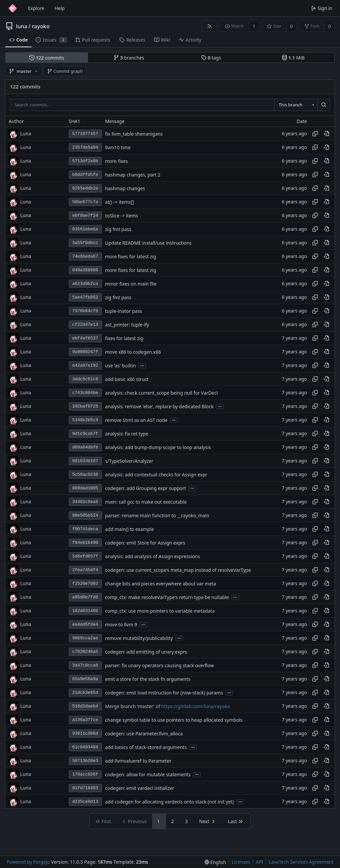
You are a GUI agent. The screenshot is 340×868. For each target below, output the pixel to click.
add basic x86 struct (127, 379)
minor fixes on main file (131, 284)
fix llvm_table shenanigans (134, 134)
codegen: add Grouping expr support (146, 488)
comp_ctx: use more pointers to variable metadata (160, 611)
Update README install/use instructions (149, 243)
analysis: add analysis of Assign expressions (153, 556)
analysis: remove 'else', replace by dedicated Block (159, 406)
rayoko (41, 26)
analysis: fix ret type (127, 434)
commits (47, 58)
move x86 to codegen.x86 (133, 352)
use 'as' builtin (121, 366)
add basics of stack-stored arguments (146, 747)
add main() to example (130, 529)
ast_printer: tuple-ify (127, 325)
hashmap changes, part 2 (133, 175)
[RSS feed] (209, 26)
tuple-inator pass (124, 311)
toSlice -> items (122, 216)
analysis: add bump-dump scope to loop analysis (158, 447)
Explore (36, 8)
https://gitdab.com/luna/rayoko (196, 706)
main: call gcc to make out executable (146, 502)
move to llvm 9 (121, 624)
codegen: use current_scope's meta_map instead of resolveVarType (178, 570)
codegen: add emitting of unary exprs (146, 652)
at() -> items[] (120, 202)
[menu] (215, 862)
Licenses (241, 862)
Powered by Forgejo (28, 862)
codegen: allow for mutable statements (148, 774)
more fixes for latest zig (131, 256)
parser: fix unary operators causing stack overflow (160, 665)
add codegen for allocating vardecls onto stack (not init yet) (170, 802)
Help (60, 8)
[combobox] (296, 105)
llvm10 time (118, 147)
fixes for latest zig (124, 338)
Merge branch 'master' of (133, 706)
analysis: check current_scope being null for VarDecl (162, 393)
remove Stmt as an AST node (136, 420)
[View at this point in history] (326, 134)
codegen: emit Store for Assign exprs (145, 543)
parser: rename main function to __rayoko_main (157, 515)
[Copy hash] (315, 134)
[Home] (13, 8)
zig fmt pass (118, 229)
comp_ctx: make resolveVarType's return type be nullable (167, 597)
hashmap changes (125, 188)
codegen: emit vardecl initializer (140, 788)
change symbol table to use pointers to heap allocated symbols (174, 720)
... (142, 365)
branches (129, 58)
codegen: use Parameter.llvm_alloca (144, 734)
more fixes (117, 161)
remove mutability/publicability (139, 638)
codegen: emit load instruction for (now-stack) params (164, 693)
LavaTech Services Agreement (301, 862)
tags (211, 58)
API (259, 862)
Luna (26, 133)
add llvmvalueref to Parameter (138, 761)
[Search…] (324, 105)
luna (22, 26)
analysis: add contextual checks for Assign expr (156, 475)
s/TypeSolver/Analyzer (129, 461)
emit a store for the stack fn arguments (148, 679)
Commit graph (65, 71)
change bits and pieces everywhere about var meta (161, 584)
